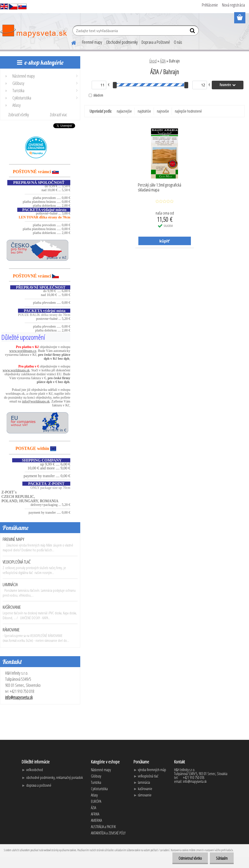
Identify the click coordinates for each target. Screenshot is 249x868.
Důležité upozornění (23, 337)
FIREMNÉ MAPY (13, 539)
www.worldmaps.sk (16, 370)
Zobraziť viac (58, 115)
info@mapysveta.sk (19, 697)
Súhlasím (222, 858)
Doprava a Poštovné (156, 42)
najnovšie (163, 111)
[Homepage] (71, 42)
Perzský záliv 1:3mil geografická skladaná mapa (160, 188)
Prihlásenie (210, 5)
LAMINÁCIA (10, 584)
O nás (178, 42)
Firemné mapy (92, 42)
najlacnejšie (124, 111)
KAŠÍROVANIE (12, 607)
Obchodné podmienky (122, 42)
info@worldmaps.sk (36, 401)
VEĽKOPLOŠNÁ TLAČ (17, 562)
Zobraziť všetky (19, 115)
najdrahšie (144, 111)
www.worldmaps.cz (23, 351)
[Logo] (33, 31)
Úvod (153, 61)
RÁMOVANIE (11, 630)
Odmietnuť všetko (190, 858)
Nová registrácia (233, 5)
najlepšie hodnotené (188, 111)
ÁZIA (163, 61)
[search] (193, 32)
